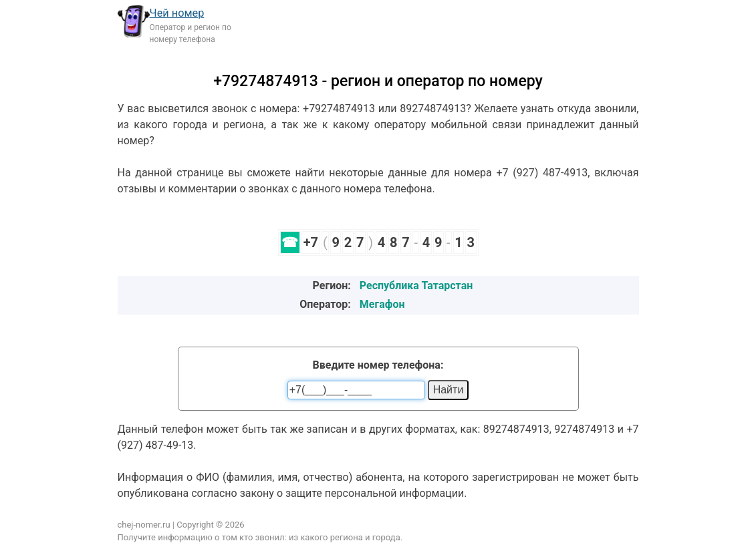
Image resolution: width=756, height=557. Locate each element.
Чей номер (177, 13)
